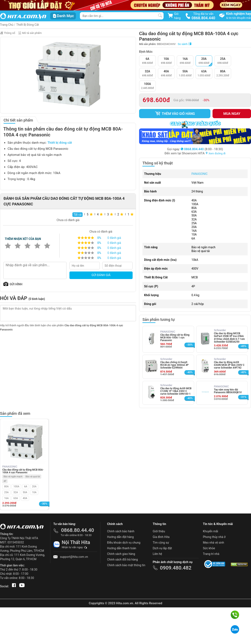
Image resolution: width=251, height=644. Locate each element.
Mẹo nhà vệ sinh (213, 543)
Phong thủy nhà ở (214, 537)
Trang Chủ (7, 25)
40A (25, 498)
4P (5, 481)
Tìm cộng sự (161, 543)
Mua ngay (232, 114)
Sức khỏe (209, 548)
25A (6, 492)
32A (16, 492)
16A (6, 498)
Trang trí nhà (211, 554)
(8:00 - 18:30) (202, 149)
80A (6, 487)
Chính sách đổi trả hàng (122, 559)
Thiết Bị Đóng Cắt (28, 25)
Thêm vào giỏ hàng (175, 114)
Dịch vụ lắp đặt (162, 548)
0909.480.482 (176, 568)
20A (34, 487)
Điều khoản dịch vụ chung (124, 543)
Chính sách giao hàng (121, 554)
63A (16, 498)
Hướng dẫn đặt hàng (120, 537)
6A (26, 487)
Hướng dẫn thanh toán (122, 548)
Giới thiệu (159, 531)
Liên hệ (157, 554)
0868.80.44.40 (78, 530)
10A (34, 492)
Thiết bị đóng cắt (60, 143)
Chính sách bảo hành (121, 531)
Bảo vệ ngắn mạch (13, 477)
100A (16, 487)
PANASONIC (199, 174)
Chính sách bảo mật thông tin (126, 565)
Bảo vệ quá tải (33, 477)
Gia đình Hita (161, 537)
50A (25, 492)
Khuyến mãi (211, 531)
